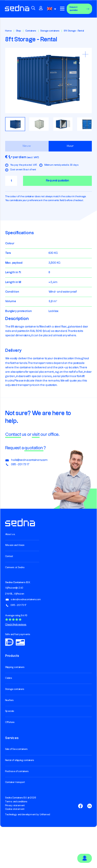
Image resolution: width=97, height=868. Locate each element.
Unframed (45, 815)
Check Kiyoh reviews (16, 625)
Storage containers (50, 31)
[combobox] (53, 9)
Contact (13, 435)
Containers (31, 31)
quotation (34, 448)
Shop (19, 31)
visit (36, 435)
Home (8, 31)
